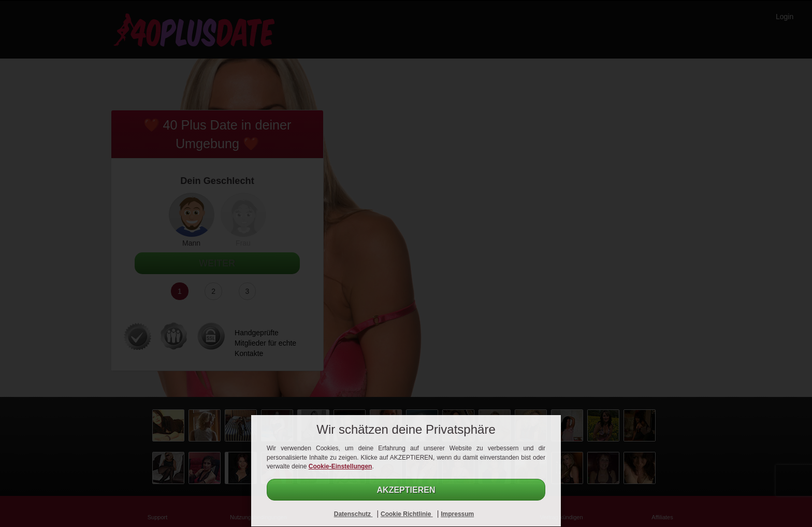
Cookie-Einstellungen (340, 466)
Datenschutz (353, 514)
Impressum (457, 514)
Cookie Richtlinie (407, 514)
